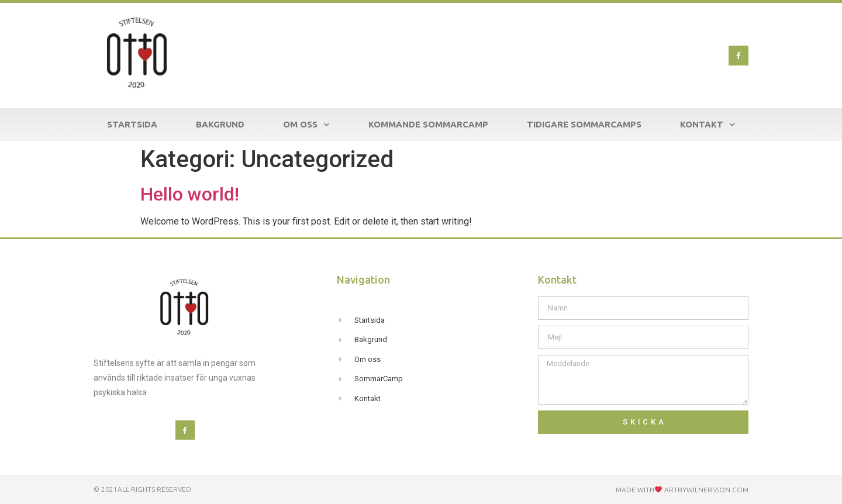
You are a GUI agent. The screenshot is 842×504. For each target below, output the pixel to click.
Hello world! (190, 194)
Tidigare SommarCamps (584, 124)
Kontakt (708, 125)
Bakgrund (220, 124)
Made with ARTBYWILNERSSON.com (682, 490)
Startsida (132, 124)
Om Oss (306, 125)
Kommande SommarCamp (428, 124)
